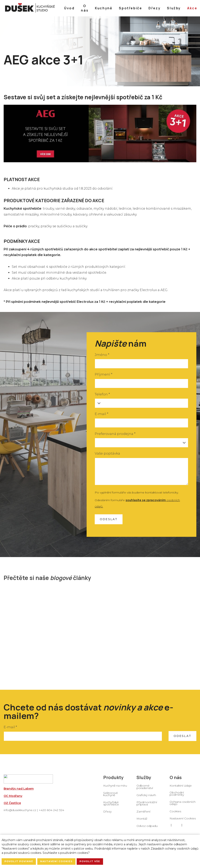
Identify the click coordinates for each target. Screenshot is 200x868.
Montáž (142, 820)
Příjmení (103, 376)
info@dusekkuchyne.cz (20, 812)
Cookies (175, 813)
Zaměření (143, 813)
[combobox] (141, 444)
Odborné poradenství (145, 788)
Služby (144, 779)
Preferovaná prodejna (115, 435)
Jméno (102, 356)
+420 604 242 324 (51, 812)
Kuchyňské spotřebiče (111, 805)
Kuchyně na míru (115, 787)
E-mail (101, 415)
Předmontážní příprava (147, 805)
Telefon (102, 396)
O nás (176, 779)
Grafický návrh (146, 797)
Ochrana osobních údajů (183, 804)
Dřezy (107, 813)
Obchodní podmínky (177, 795)
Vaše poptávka (107, 455)
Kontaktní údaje (181, 787)
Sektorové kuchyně (111, 795)
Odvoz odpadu (147, 827)
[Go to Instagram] (182, 827)
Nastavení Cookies (183, 820)
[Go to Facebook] (171, 827)
